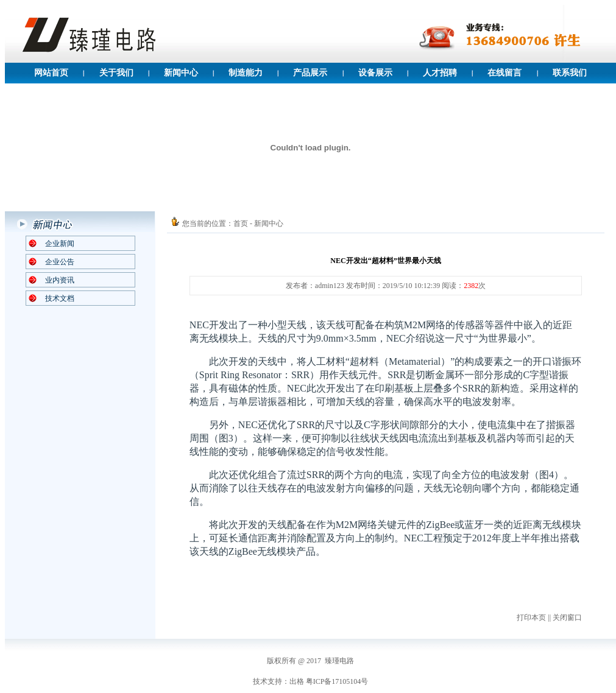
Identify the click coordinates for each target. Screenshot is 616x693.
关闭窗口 (567, 617)
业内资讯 (60, 280)
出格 (297, 681)
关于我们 (116, 73)
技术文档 (60, 298)
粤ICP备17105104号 (337, 681)
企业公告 (60, 262)
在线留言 (504, 73)
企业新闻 (60, 244)
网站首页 (51, 73)
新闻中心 (181, 73)
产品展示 (310, 73)
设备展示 (375, 73)
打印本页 (531, 617)
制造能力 (246, 73)
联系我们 (570, 73)
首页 (241, 223)
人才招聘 (440, 73)
